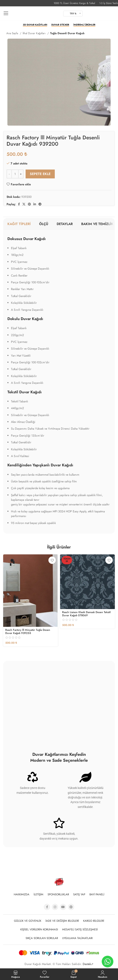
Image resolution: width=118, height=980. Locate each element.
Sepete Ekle (40, 174)
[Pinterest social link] (29, 204)
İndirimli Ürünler (84, 25)
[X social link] (24, 204)
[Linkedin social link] (35, 204)
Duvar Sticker (60, 25)
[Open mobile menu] (6, 14)
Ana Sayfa (13, 33)
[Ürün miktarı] (15, 174)
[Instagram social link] (55, 907)
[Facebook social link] (19, 204)
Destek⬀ (88, 964)
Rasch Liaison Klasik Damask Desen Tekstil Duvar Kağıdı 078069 (86, 614)
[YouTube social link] (63, 907)
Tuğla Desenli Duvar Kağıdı (67, 33)
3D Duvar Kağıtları (35, 25)
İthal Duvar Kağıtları (34, 33)
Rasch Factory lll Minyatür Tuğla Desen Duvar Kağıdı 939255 (28, 632)
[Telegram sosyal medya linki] (40, 204)
